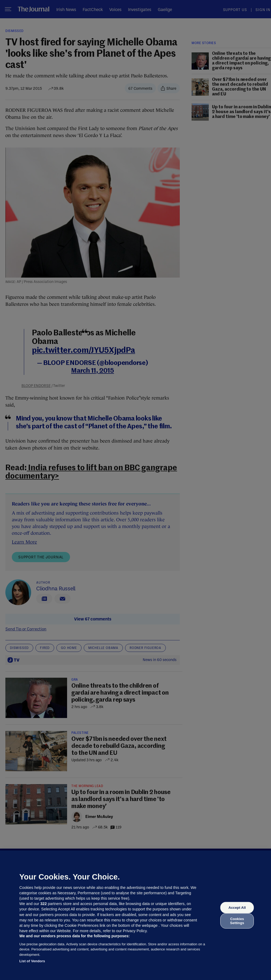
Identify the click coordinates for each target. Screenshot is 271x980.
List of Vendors (32, 961)
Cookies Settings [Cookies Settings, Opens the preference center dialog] (237, 921)
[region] (135, 915)
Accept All (237, 908)
